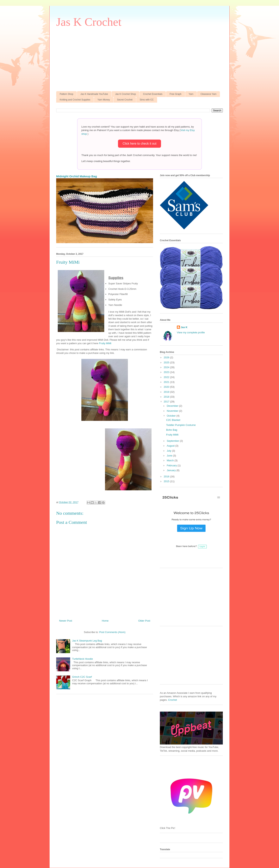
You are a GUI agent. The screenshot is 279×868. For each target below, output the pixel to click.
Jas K (184, 327)
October (172, 416)
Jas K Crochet (89, 22)
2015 (167, 481)
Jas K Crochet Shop (125, 94)
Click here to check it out (139, 144)
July (169, 451)
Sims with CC (147, 100)
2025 (167, 362)
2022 (167, 377)
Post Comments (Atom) (112, 632)
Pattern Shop (66, 94)
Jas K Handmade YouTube (94, 94)
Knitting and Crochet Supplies (75, 100)
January (172, 470)
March (171, 460)
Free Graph (175, 94)
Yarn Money (104, 100)
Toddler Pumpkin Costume (181, 425)
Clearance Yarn (208, 94)
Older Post (144, 621)
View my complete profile (191, 332)
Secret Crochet (125, 100)
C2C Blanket (173, 420)
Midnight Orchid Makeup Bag (77, 176)
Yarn (191, 94)
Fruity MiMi (105, 343)
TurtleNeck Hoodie (82, 659)
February (172, 465)
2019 (167, 392)
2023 (167, 372)
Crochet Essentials (153, 94)
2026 (167, 357)
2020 (167, 387)
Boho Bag (172, 430)
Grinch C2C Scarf (82, 677)
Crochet (173, 700)
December (173, 406)
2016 (167, 476)
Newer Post (66, 621)
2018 (167, 397)
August (171, 446)
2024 (167, 367)
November (173, 411)
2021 (167, 382)
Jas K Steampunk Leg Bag (87, 641)
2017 (167, 402)
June (170, 456)
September (173, 441)
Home (105, 621)
